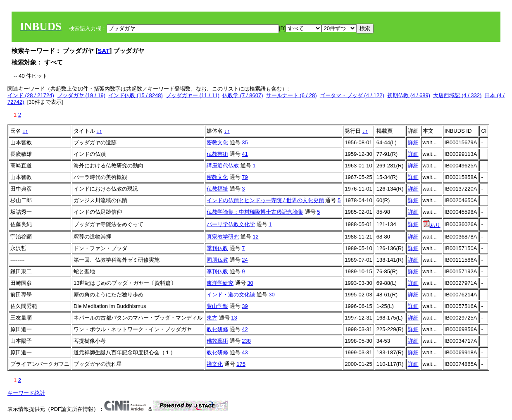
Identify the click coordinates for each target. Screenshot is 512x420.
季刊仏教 (217, 248)
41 (245, 154)
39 (245, 306)
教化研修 (217, 329)
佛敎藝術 (217, 341)
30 (250, 283)
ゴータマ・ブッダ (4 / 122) (352, 95)
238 (246, 341)
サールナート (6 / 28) (292, 95)
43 (245, 352)
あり (432, 225)
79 (245, 177)
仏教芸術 (217, 154)
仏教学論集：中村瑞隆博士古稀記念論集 (255, 212)
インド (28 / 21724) (31, 95)
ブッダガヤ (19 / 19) (81, 95)
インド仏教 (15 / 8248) (136, 95)
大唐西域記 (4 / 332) (457, 95)
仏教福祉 (217, 189)
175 (241, 364)
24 (245, 260)
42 (245, 329)
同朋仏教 (217, 260)
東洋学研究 (220, 283)
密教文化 (217, 142)
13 (234, 318)
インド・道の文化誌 (231, 295)
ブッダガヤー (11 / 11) (193, 95)
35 (245, 142)
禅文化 (215, 364)
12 (255, 237)
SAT (104, 51)
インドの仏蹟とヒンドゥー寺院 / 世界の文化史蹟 (265, 200)
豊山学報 (217, 306)
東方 (212, 318)
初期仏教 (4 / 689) (409, 95)
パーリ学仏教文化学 (231, 224)
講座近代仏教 (223, 166)
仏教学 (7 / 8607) (243, 95)
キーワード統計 (26, 393)
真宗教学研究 (223, 237)
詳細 (413, 142)
